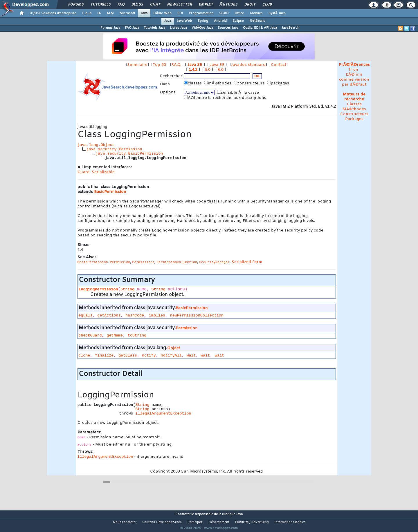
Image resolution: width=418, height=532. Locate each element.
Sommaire (137, 65)
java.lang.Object (96, 145)
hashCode (135, 315)
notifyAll (171, 355)
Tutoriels (101, 5)
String (127, 289)
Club (267, 5)
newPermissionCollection (197, 315)
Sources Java (228, 28)
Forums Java (110, 28)
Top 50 (159, 65)
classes (193, 83)
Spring (203, 21)
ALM (110, 13)
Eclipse (238, 21)
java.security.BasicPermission (129, 154)
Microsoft (127, 13)
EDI (180, 13)
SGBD (224, 13)
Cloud (87, 13)
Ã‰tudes (228, 5)
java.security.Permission (114, 149)
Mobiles (256, 13)
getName (115, 335)
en (356, 70)
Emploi (206, 5)
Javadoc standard (248, 65)
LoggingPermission (98, 289)
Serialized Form (247, 262)
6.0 (221, 70)
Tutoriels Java (154, 28)
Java (144, 13)
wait (191, 355)
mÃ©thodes (218, 83)
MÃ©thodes (354, 109)
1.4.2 (193, 70)
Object (174, 348)
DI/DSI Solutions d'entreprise (53, 13)
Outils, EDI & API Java (260, 28)
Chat (155, 5)
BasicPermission (110, 192)
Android (220, 21)
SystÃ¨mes (277, 13)
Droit (250, 5)
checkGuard (90, 335)
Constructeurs (354, 114)
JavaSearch (290, 28)
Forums (76, 5)
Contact (279, 65)
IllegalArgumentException (163, 414)
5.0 (208, 70)
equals (86, 315)
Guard (84, 172)
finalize (104, 355)
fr (351, 70)
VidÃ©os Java (202, 28)
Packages (354, 119)
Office (239, 13)
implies (157, 315)
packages (279, 83)
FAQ (121, 5)
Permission (187, 328)
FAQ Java (132, 28)
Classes (354, 104)
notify (149, 355)
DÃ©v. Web (162, 13)
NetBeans (257, 21)
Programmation (201, 13)
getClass (128, 355)
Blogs (137, 5)
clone (84, 355)
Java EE (217, 65)
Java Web (184, 21)
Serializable (103, 172)
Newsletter (180, 5)
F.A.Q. (176, 65)
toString (137, 335)
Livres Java (178, 28)
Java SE (195, 65)
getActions (109, 315)
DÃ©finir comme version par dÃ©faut (354, 80)
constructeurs (250, 83)
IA (99, 13)
